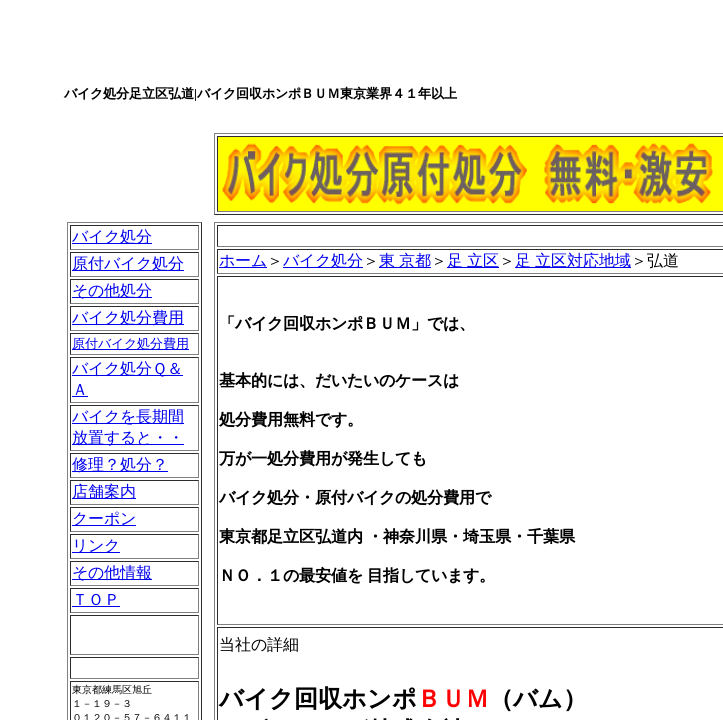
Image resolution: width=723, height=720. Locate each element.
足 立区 (473, 260)
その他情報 (112, 572)
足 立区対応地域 (573, 260)
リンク (96, 545)
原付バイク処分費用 (130, 343)
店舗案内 (104, 491)
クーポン (104, 518)
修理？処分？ (120, 464)
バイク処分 (112, 236)
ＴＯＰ (96, 599)
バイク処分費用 (128, 317)
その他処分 (112, 290)
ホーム (243, 260)
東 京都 (405, 260)
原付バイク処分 (128, 263)
